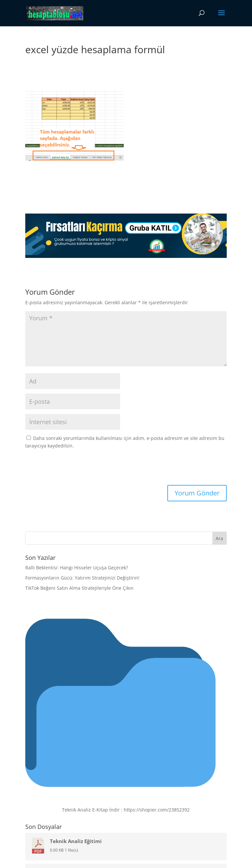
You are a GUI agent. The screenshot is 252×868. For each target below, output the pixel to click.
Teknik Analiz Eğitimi (76, 841)
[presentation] (70, 469)
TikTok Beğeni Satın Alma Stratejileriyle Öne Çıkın (79, 588)
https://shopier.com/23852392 (157, 810)
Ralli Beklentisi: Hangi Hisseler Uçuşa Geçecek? (77, 568)
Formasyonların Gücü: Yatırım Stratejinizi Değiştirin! (82, 578)
